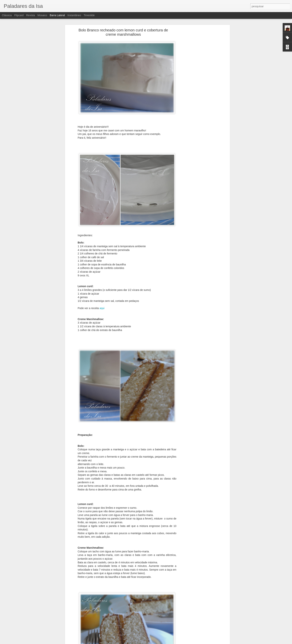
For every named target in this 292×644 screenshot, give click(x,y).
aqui (102, 308)
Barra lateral (57, 15)
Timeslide (89, 15)
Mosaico (42, 15)
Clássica (7, 15)
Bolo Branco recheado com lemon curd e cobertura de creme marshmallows (123, 32)
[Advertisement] (197, 88)
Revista (30, 15)
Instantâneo (74, 15)
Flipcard (19, 15)
